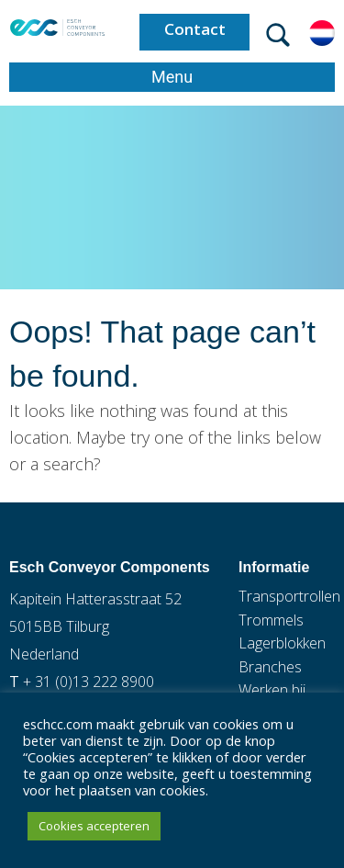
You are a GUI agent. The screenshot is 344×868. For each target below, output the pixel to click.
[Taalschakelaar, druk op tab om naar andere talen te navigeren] (322, 32)
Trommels (271, 620)
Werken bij (272, 690)
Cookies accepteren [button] (94, 826)
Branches (270, 667)
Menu (172, 77)
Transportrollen (289, 596)
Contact (195, 29)
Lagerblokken (282, 643)
